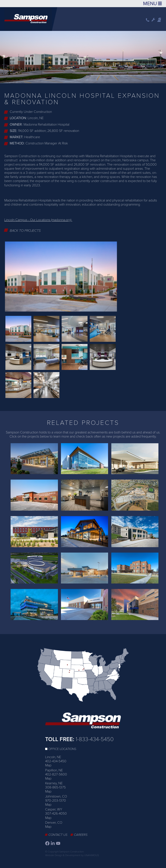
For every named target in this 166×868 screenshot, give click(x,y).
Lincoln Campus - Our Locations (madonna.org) (38, 220)
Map (48, 765)
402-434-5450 (56, 761)
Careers (81, 835)
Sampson (160, 20)
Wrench (153, 20)
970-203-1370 (56, 801)
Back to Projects (25, 231)
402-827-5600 (56, 774)
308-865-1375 (55, 787)
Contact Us (58, 835)
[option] (83, 56)
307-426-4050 (56, 814)
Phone (148, 20)
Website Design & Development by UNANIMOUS (72, 855)
